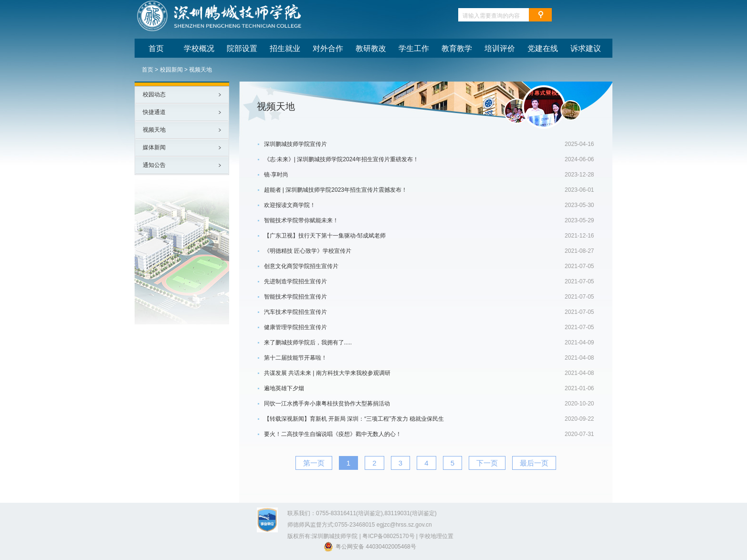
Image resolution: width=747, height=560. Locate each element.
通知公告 (154, 165)
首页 (147, 70)
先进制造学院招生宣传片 (295, 281)
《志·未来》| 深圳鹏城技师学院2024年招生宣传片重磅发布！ (341, 159)
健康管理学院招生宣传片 (295, 327)
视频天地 (200, 70)
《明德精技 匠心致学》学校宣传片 (308, 251)
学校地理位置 (436, 536)
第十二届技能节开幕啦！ (295, 358)
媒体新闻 (154, 147)
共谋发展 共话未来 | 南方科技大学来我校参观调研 (327, 373)
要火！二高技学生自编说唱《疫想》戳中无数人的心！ (333, 434)
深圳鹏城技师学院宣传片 (295, 144)
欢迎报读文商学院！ (290, 205)
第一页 (314, 463)
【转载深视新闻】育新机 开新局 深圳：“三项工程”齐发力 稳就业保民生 (354, 419)
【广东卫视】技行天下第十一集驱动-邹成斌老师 (325, 236)
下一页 (487, 463)
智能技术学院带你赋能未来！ (301, 220)
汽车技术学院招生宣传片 (295, 312)
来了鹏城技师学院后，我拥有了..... (308, 342)
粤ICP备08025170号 (388, 536)
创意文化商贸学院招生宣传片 (301, 266)
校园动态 (154, 94)
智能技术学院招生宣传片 (295, 297)
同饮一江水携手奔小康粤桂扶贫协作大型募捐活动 (327, 404)
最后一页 (534, 463)
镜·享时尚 (276, 175)
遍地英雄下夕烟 (284, 388)
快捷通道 (154, 112)
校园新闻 (171, 70)
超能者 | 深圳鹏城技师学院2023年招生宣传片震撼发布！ (336, 190)
